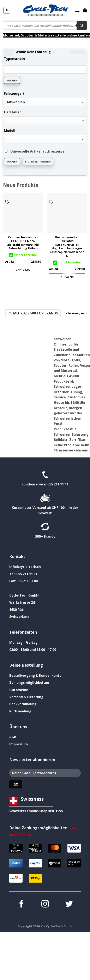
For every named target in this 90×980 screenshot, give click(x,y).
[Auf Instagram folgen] (45, 904)
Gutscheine (19, 690)
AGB (13, 737)
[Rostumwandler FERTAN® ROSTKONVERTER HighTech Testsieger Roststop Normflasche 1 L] (67, 213)
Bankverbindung (23, 704)
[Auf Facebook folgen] (21, 904)
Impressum (19, 744)
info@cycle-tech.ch (25, 567)
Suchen (12, 80)
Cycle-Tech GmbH (24, 595)
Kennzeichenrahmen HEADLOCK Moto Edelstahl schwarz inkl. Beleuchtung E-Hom (23, 243)
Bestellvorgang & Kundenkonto (35, 676)
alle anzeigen (76, 313)
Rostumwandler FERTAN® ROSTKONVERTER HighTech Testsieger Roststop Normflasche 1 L (67, 246)
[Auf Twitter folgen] (69, 904)
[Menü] (77, 10)
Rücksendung (20, 711)
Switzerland (19, 617)
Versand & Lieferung (26, 697)
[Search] (82, 25)
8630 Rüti (17, 610)
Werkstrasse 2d (22, 602)
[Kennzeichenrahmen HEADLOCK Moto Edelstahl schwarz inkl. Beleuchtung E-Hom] (23, 213)
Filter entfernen (38, 161)
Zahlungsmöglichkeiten (29, 683)
